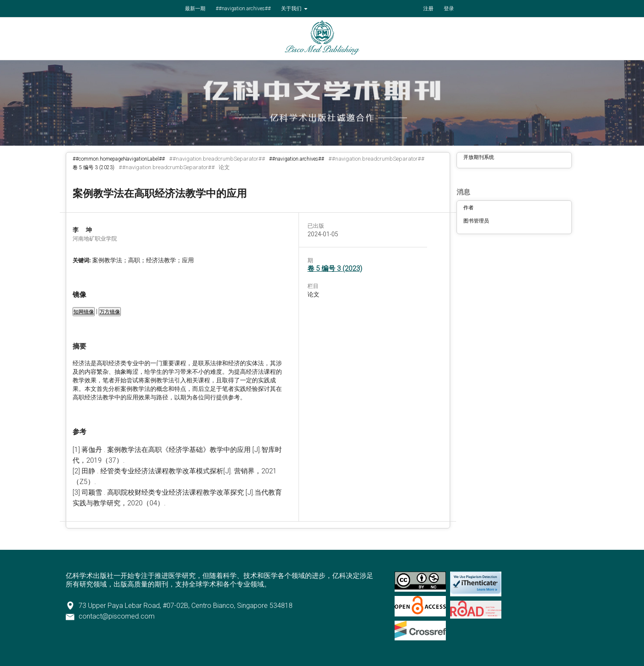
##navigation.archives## (243, 9)
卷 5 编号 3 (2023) (94, 167)
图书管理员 (476, 221)
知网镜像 (84, 312)
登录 (449, 9)
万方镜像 (110, 312)
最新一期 (195, 9)
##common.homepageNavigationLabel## (119, 159)
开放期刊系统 (479, 157)
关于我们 (292, 9)
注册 (428, 9)
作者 (468, 208)
